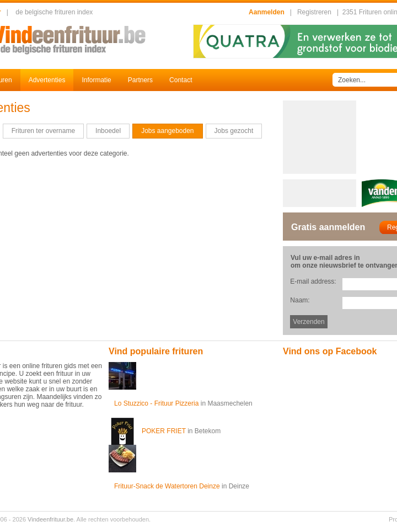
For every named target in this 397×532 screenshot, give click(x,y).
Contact (181, 80)
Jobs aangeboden (167, 131)
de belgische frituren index (54, 12)
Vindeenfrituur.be (50, 519)
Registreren (314, 12)
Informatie (96, 80)
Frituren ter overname (43, 131)
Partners (140, 80)
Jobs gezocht (234, 131)
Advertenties (47, 80)
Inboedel (108, 131)
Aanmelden (267, 12)
